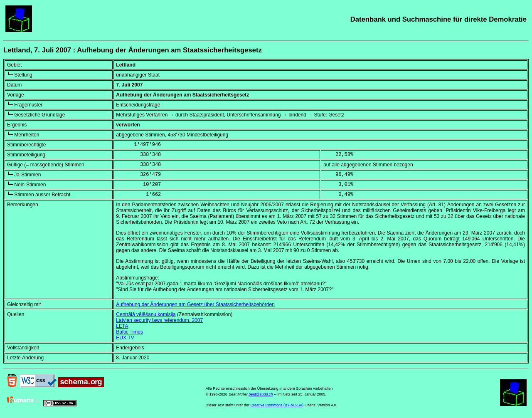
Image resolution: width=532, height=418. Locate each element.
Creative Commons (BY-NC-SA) (277, 405)
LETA (122, 326)
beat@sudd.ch (261, 394)
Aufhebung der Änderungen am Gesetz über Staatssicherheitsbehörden (195, 304)
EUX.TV (125, 338)
